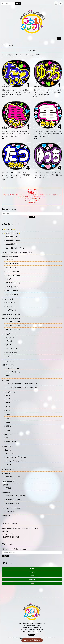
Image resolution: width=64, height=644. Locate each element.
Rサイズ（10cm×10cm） (13, 283)
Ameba (32, 583)
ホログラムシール (11, 310)
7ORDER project (11, 442)
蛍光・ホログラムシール (13, 329)
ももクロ (8, 465)
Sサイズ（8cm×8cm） (12, 287)
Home (4, 55)
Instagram (32, 572)
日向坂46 (8, 426)
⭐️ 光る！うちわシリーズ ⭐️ (12, 233)
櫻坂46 (8, 422)
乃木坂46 (8, 418)
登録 (5, 556)
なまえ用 (8, 345)
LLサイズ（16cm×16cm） (13, 271)
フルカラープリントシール (13, 322)
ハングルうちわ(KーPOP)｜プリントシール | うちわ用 (22, 383)
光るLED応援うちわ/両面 (13, 240)
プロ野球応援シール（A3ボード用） (16, 496)
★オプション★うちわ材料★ (12, 315)
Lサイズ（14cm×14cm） (13, 275)
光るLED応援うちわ (12, 236)
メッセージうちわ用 (12, 349)
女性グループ (7, 450)
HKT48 (8, 407)
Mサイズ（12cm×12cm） (13, 279)
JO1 (7, 438)
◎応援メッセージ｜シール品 (12, 318)
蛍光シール (9, 306)
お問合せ (6, 531)
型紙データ (7, 516)
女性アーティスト (9, 469)
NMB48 (8, 403)
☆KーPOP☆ (7, 380)
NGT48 (8, 411)
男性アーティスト (9, 446)
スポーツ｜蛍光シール (12, 503)
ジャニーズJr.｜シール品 (13, 372)
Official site (32, 568)
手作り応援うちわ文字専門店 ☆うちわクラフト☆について (21, 528)
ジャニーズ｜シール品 (27, 55)
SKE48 (8, 399)
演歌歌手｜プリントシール (13, 476)
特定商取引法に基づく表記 (11, 537)
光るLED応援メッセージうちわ (15, 248)
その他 (8, 376)
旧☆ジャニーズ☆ (13, 55)
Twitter (32, 576)
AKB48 (8, 395)
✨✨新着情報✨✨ (9, 229)
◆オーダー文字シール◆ (10, 256)
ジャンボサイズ (10, 260)
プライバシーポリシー (10, 534)
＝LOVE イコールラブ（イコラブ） (16, 457)
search (18, 4)
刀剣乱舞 (6, 485)
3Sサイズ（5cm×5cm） (13, 295)
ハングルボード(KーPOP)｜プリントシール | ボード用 (22, 387)
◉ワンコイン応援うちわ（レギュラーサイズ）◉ (17, 253)
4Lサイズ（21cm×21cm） (13, 263)
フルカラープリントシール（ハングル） (17, 325)
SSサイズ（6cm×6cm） (13, 291)
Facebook (32, 579)
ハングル (8, 356)
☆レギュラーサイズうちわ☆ (12, 508)
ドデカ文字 (7, 334)
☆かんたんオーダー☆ (10, 338)
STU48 (8, 415)
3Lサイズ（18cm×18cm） (13, 267)
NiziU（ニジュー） (11, 453)
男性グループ (7, 435)
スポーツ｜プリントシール (13, 500)
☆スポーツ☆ (7, 493)
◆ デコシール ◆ (8, 299)
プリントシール (10, 302)
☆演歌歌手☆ (7, 473)
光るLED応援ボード (12, 244)
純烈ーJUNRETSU (9, 481)
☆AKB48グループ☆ (9, 392)
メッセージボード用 (12, 353)
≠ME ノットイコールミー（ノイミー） (17, 461)
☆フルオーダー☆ (9, 361)
